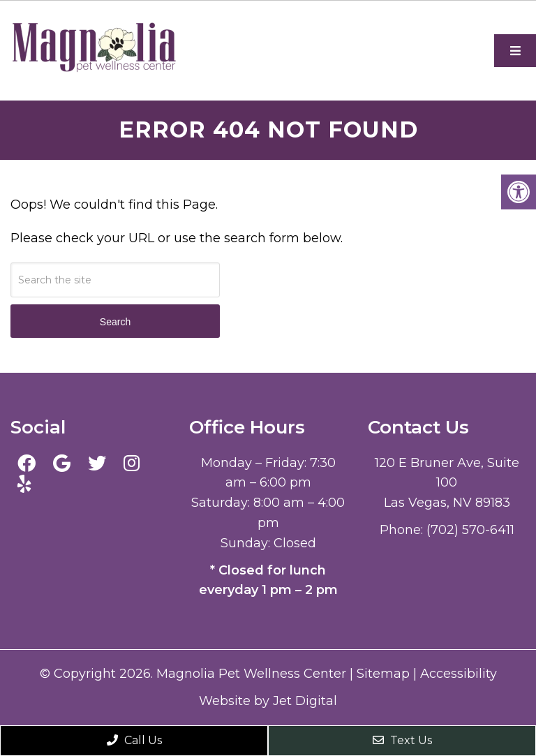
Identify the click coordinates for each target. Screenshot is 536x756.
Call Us (134, 740)
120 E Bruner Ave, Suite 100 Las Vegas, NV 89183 (447, 483)
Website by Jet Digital (268, 701)
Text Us (402, 740)
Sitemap (383, 674)
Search (115, 322)
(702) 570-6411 (470, 530)
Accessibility (459, 674)
